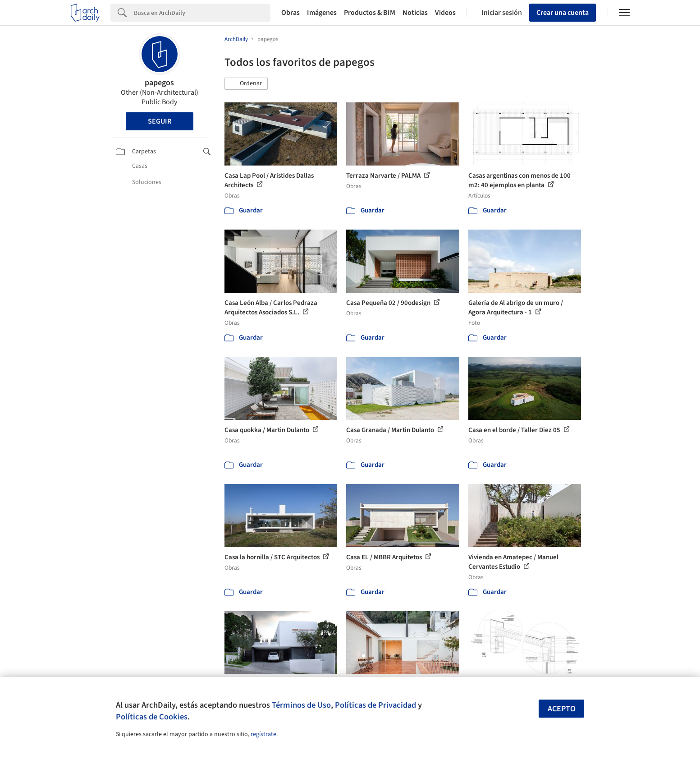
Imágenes (322, 13)
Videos (445, 13)
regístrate (263, 734)
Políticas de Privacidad (375, 705)
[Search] (202, 13)
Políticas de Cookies (152, 717)
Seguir (160, 121)
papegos (159, 83)
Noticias (415, 13)
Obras (291, 13)
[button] (246, 84)
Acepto (562, 709)
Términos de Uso (301, 705)
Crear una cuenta (563, 13)
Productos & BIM (370, 13)
